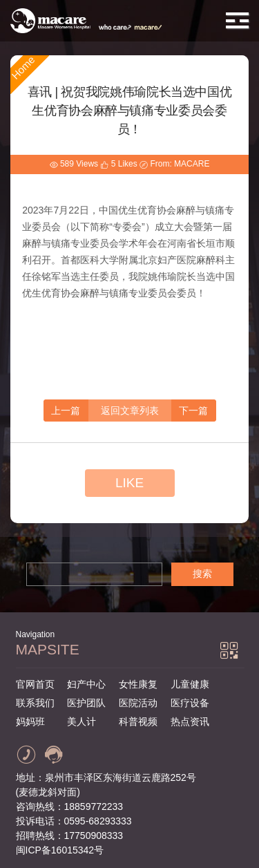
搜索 (202, 574)
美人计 (81, 721)
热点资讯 (190, 721)
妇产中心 (86, 684)
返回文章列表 (130, 411)
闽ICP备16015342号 (60, 850)
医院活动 (138, 703)
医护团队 (86, 703)
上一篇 (66, 411)
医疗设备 (190, 703)
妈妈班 (30, 721)
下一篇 (193, 411)
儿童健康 (190, 684)
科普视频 (138, 721)
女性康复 (138, 684)
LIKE (129, 483)
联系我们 (35, 703)
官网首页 (35, 684)
